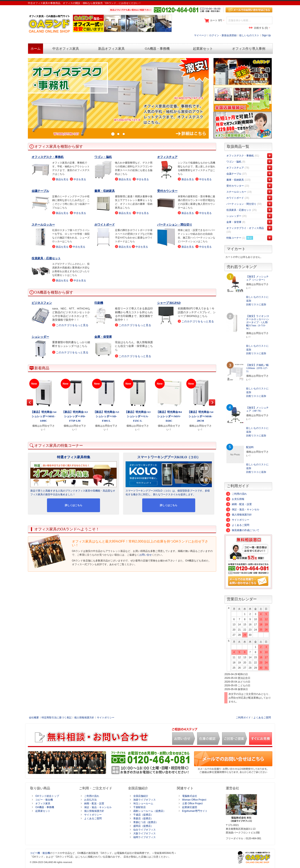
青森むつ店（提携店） (146, 822)
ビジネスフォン (42, 303)
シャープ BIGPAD (169, 303)
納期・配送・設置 (239, 504)
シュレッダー (40, 337)
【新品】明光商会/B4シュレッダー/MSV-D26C (169, 416)
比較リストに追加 (256, 304)
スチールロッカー (43, 225)
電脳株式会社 (190, 796)
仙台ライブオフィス (144, 830)
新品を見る (62, 179)
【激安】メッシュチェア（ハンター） (257, 278)
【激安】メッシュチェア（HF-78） (257, 409)
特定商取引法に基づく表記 (57, 718)
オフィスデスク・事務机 (48, 157)
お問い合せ (146, 555)
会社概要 (34, 718)
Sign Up (266, 35)
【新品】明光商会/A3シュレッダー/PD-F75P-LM (75, 416)
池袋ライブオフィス (144, 800)
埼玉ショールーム (143, 803)
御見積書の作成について (243, 530)
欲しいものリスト (249, 35)
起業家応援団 (190, 807)
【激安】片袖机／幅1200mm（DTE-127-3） (257, 368)
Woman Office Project (194, 800)
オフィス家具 (43, 803)
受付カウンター (167, 191)
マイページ (200, 35)
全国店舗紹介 (141, 796)
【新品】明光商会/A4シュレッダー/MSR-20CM (200, 416)
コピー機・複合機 (40, 853)
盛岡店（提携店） (143, 826)
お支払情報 (235, 499)
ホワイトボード (105, 225)
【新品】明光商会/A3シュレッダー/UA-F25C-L (138, 416)
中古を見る (80, 179)
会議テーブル (40, 191)
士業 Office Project (192, 803)
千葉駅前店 (140, 807)
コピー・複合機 (44, 800)
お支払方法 (90, 800)
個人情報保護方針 (239, 515)
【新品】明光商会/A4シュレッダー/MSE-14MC (43, 416)
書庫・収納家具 (105, 191)
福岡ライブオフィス (144, 837)
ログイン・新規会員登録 (223, 35)
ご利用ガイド (243, 718)
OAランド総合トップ (47, 796)
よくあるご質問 (238, 525)
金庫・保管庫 (103, 337)
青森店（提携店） (143, 818)
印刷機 (99, 303)
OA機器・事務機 (45, 807)
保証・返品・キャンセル (243, 509)
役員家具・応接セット (46, 258)
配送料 (250, 447)
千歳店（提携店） (143, 815)
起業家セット (43, 811)
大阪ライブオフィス (144, 833)
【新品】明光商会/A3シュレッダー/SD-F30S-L (106, 416)
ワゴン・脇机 (103, 157)
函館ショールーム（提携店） (149, 811)
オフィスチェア (167, 157)
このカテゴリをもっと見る (72, 325)
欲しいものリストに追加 (257, 299)
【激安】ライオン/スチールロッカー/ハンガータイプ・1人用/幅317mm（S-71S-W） (258, 322)
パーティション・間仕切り (175, 225)
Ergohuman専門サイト (195, 811)
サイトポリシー (238, 520)
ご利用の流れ (236, 494)
